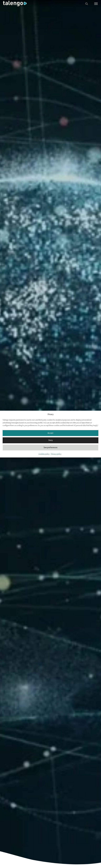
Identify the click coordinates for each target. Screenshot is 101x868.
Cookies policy (44, 454)
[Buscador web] (87, 3)
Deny (51, 440)
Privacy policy (56, 454)
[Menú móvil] (96, 4)
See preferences (51, 447)
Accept (50, 433)
